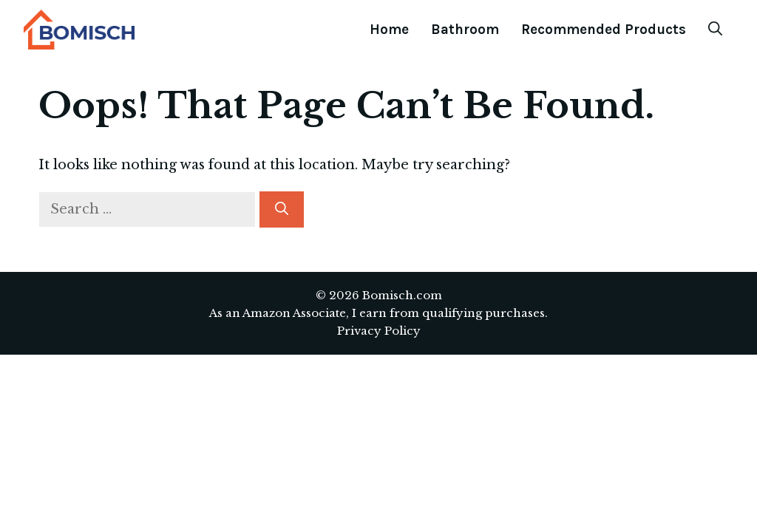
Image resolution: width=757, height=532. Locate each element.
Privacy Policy (379, 331)
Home (389, 30)
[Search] (282, 209)
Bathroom (465, 30)
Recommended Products (604, 30)
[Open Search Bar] (715, 30)
